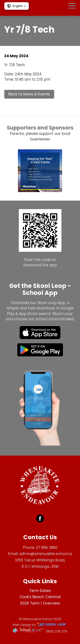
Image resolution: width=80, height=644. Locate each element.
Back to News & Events (29, 94)
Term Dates (40, 591)
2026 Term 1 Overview (40, 603)
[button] (17, 6)
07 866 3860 (47, 548)
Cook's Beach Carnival (40, 597)
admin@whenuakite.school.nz (46, 554)
